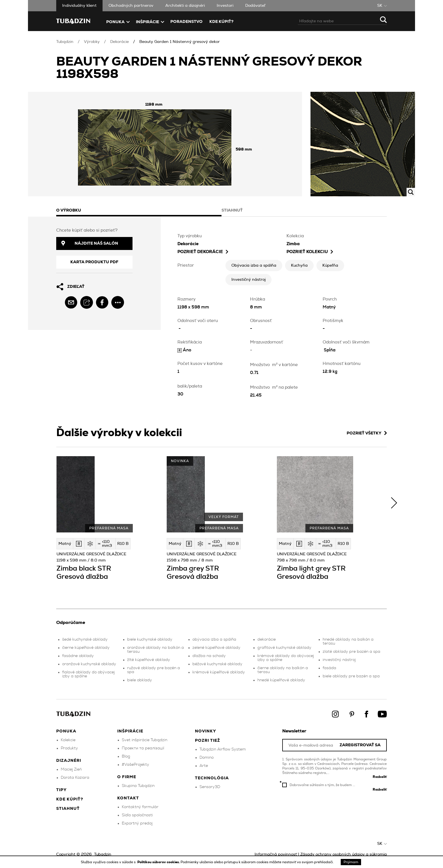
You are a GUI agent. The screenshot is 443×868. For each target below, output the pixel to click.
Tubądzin (65, 42)
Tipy (61, 790)
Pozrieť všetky (367, 433)
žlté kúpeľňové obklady (149, 660)
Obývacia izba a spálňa (254, 266)
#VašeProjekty (135, 765)
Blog (126, 756)
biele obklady (140, 680)
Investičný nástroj (248, 280)
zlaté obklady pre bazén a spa (351, 652)
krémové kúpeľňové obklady (219, 672)
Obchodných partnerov (131, 6)
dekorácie (267, 639)
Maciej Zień (71, 769)
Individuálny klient (79, 6)
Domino (207, 758)
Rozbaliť (380, 777)
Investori (225, 6)
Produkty (69, 748)
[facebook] (102, 302)
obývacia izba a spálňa (214, 639)
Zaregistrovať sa (360, 745)
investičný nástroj (339, 660)
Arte (204, 766)
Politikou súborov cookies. (159, 862)
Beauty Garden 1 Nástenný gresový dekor (180, 42)
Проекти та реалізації (143, 748)
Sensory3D (210, 787)
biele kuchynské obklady (150, 639)
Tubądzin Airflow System (223, 749)
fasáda (329, 668)
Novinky (206, 731)
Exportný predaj (137, 823)
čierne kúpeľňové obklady (86, 648)
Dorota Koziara (75, 778)
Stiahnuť (68, 809)
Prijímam (351, 862)
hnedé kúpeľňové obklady (281, 680)
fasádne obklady (78, 656)
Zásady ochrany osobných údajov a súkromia (344, 854)
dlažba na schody (209, 656)
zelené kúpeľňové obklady (216, 648)
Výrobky (92, 42)
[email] (71, 302)
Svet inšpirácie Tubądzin (145, 740)
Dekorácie (120, 42)
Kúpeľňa (330, 266)
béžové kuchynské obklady (217, 664)
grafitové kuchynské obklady (284, 648)
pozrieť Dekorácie (203, 252)
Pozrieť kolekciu (310, 252)
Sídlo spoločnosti (137, 815)
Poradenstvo (186, 22)
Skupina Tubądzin (138, 786)
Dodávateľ (255, 6)
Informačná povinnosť (276, 854)
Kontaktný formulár (140, 807)
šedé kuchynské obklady (85, 639)
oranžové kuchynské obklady (89, 664)
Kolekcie (68, 740)
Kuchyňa (299, 266)
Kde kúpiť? (221, 22)
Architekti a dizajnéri (185, 6)
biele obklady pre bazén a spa (351, 676)
